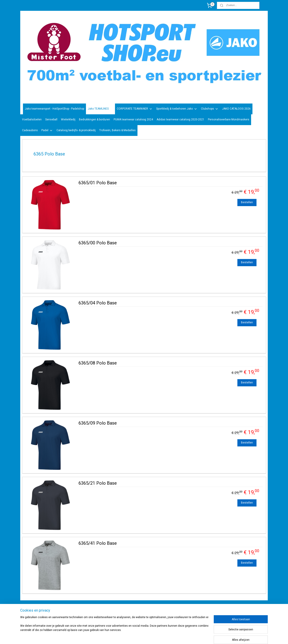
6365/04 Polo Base (98, 303)
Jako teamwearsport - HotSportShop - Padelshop (54, 109)
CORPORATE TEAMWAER (135, 109)
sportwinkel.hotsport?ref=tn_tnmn (139, 612)
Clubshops (210, 109)
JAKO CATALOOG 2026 (236, 109)
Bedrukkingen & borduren (94, 119)
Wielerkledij (68, 119)
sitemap (155, 636)
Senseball (51, 119)
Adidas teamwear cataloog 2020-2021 (180, 119)
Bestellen (247, 202)
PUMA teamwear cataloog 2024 (133, 119)
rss (164, 636)
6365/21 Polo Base (98, 483)
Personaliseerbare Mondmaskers (229, 119)
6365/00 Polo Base (98, 243)
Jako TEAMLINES (100, 109)
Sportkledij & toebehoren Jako (177, 109)
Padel (47, 131)
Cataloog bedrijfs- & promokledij (76, 130)
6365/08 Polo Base (98, 363)
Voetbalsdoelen (32, 119)
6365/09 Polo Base (98, 423)
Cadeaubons (30, 130)
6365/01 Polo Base (98, 183)
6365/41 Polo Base (98, 543)
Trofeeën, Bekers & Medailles (117, 130)
